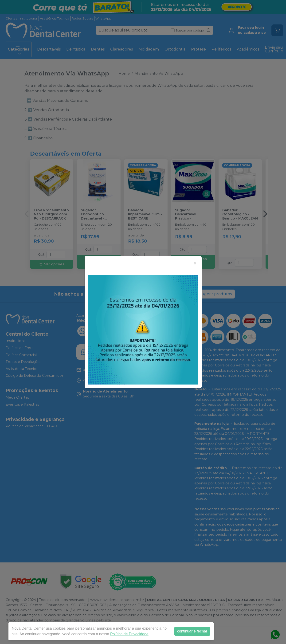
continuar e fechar (192, 631)
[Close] (195, 263)
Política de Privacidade (129, 634)
